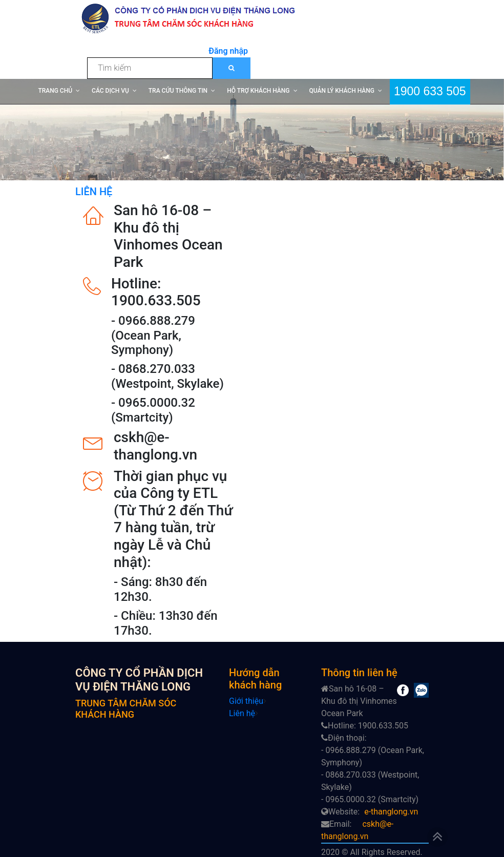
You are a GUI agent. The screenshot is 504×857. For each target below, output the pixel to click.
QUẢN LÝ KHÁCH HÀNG (342, 91)
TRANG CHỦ (55, 91)
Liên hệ (242, 713)
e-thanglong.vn (391, 812)
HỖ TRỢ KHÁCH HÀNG (258, 91)
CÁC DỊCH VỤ (110, 91)
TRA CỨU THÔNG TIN (178, 91)
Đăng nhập (228, 51)
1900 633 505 (430, 90)
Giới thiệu (246, 701)
